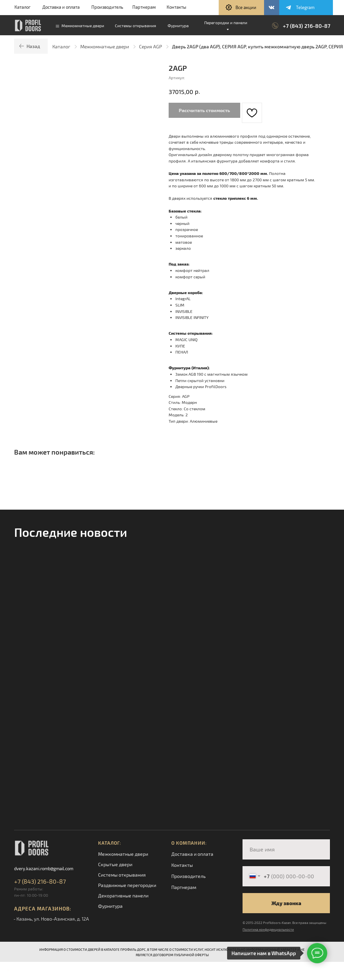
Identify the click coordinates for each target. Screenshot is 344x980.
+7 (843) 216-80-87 (307, 26)
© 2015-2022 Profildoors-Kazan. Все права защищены (284, 923)
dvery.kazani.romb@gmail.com (44, 869)
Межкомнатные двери (105, 46)
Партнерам (144, 7)
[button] (241, 8)
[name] (286, 849)
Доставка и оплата (61, 7)
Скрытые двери (115, 864)
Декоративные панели (123, 896)
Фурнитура (110, 906)
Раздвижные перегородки (127, 885)
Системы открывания (122, 875)
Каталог (23, 7)
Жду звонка (286, 903)
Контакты (176, 7)
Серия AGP (150, 46)
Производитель (107, 7)
